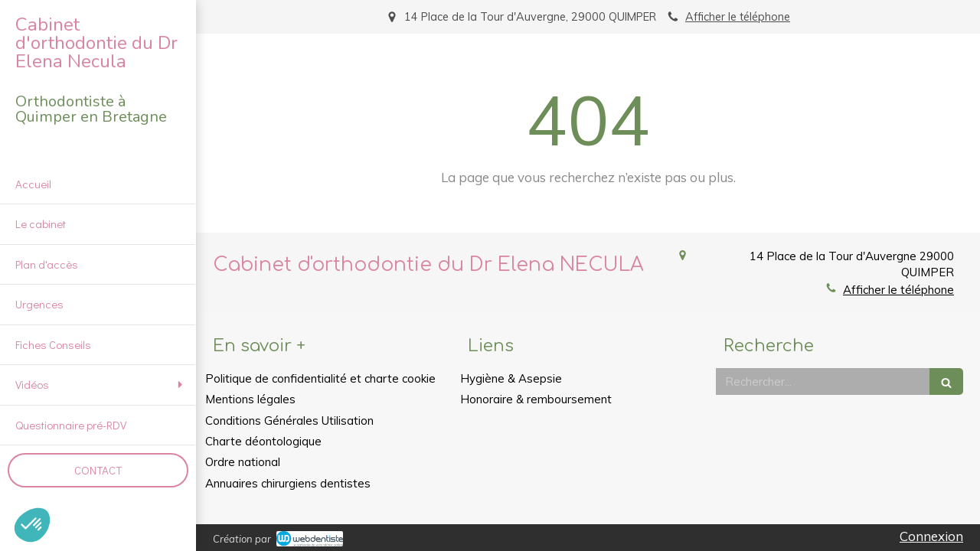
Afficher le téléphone (738, 16)
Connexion (931, 536)
